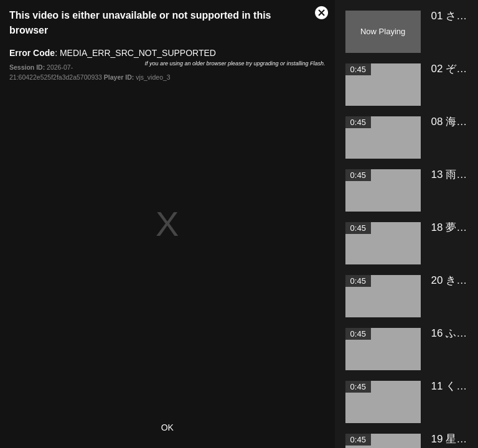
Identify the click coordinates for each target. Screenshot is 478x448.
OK (167, 427)
